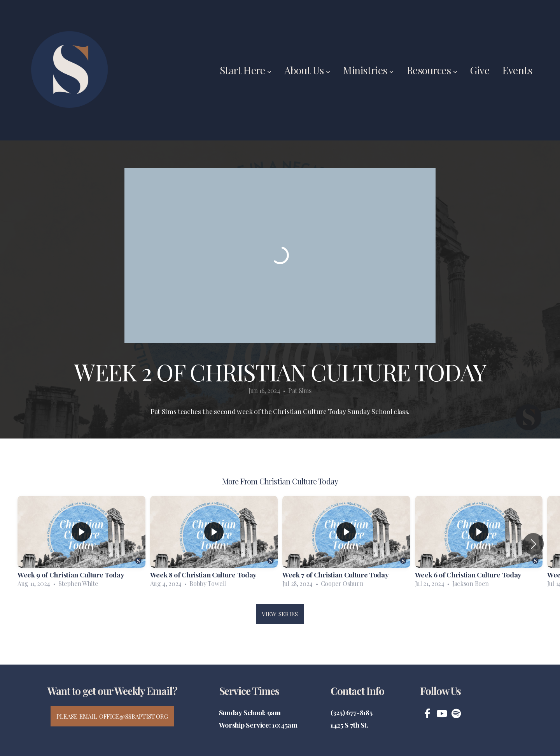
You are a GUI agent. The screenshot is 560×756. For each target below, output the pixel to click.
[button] (533, 544)
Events (517, 70)
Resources (432, 70)
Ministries (368, 70)
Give (480, 70)
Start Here (246, 70)
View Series (280, 614)
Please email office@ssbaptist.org (112, 716)
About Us (307, 70)
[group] (81, 544)
